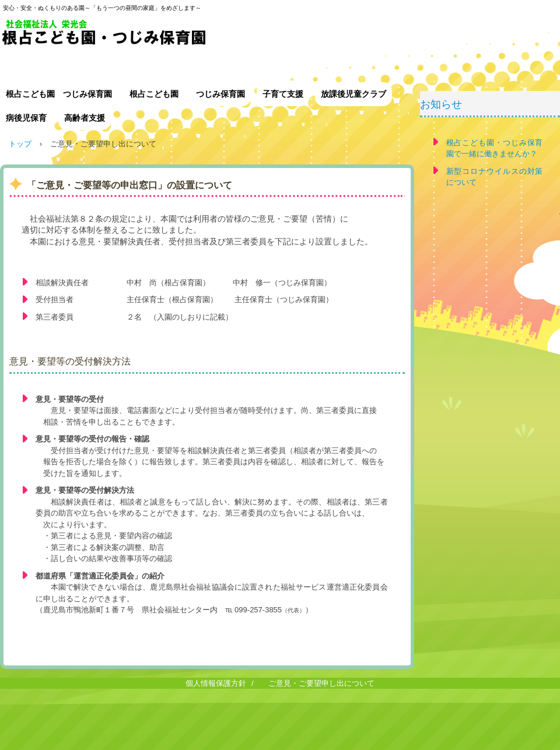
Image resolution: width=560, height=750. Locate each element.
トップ (20, 144)
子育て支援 (283, 94)
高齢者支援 (85, 118)
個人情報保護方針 (216, 683)
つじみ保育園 (220, 94)
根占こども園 (154, 94)
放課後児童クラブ (353, 94)
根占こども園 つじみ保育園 (59, 94)
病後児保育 (26, 118)
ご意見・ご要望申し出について (321, 683)
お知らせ (441, 104)
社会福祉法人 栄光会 (192, 36)
